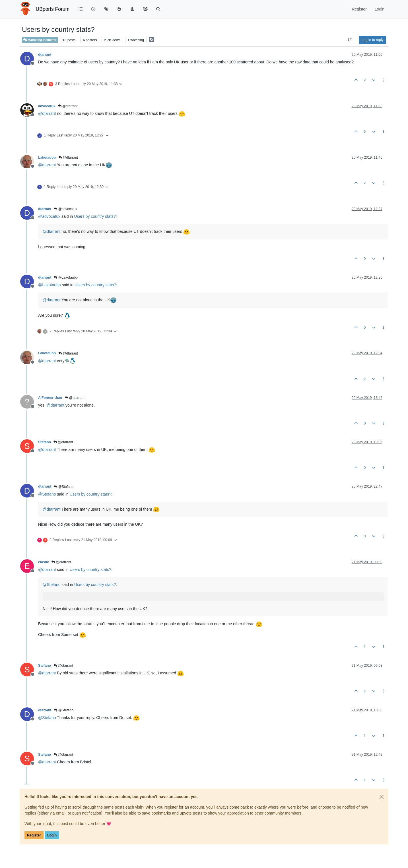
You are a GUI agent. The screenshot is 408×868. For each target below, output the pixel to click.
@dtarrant (68, 106)
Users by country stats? (95, 216)
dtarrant (45, 55)
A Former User (50, 398)
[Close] (382, 797)
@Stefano (64, 487)
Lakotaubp (47, 158)
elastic (44, 562)
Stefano (45, 442)
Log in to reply (373, 40)
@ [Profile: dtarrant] (47, 113)
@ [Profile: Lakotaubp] (50, 285)
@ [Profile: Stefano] (47, 494)
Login (52, 835)
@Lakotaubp (66, 277)
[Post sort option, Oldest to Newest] (350, 40)
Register (34, 835)
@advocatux (65, 209)
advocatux (47, 106)
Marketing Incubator (40, 40)
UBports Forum (53, 9)
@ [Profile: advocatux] (49, 216)
